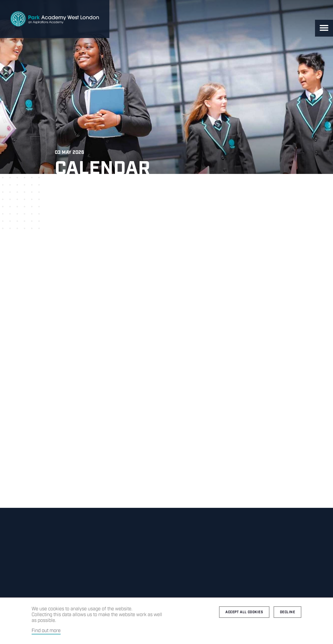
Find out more (46, 631)
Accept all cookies (244, 612)
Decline (287, 612)
